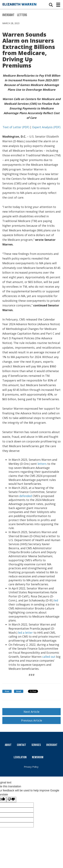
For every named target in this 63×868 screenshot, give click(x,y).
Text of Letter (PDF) (16, 127)
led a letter (25, 633)
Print (7, 691)
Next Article (31, 712)
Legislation (20, 757)
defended (26, 496)
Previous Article (32, 720)
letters (42, 464)
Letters (22, 15)
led (56, 600)
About (8, 745)
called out (48, 657)
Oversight (8, 15)
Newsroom (38, 757)
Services (36, 745)
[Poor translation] (11, 800)
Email (19, 691)
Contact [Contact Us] (21, 745)
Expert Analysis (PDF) (46, 127)
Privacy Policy (31, 767)
